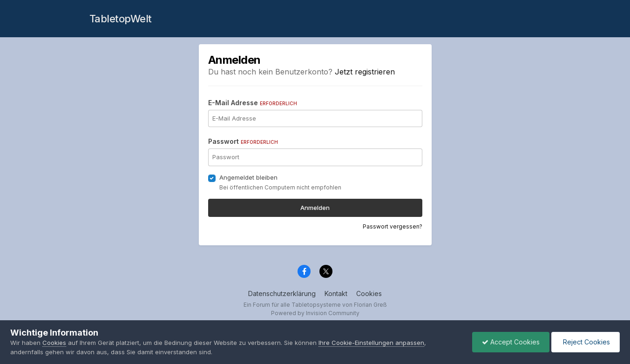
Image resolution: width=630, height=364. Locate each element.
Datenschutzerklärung (282, 293)
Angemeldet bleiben (248, 177)
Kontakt (336, 293)
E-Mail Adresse (253, 103)
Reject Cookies (586, 342)
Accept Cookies (511, 342)
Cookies (369, 293)
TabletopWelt (121, 19)
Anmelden (315, 208)
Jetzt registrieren (365, 72)
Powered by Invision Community (315, 313)
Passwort (243, 141)
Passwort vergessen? (393, 226)
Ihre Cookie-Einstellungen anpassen (371, 343)
